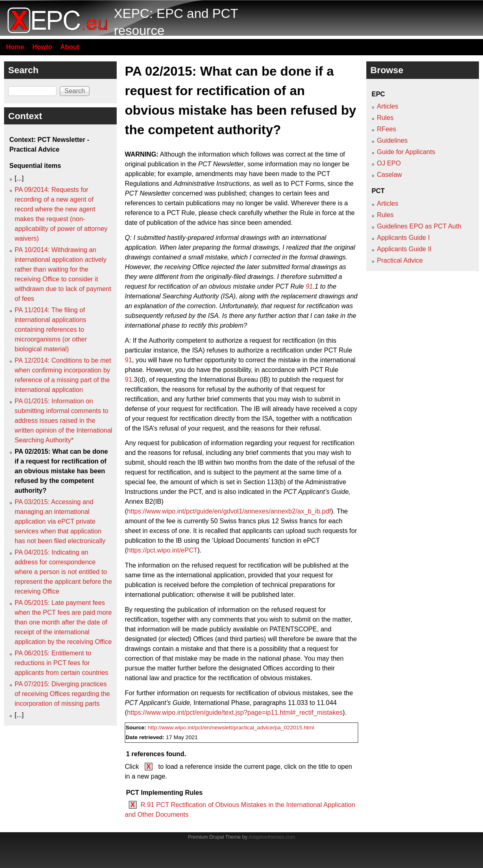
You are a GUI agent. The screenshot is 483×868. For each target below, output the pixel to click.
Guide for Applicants (406, 152)
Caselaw (389, 175)
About (70, 47)
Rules (385, 118)
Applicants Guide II (404, 249)
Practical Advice (400, 260)
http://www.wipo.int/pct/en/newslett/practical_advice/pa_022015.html (231, 728)
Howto (42, 47)
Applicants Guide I (403, 238)
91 (309, 286)
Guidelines (392, 140)
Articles (387, 106)
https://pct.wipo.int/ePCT (162, 550)
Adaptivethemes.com (272, 837)
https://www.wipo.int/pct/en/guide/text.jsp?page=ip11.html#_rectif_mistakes (235, 712)
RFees (386, 129)
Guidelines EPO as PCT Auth (419, 226)
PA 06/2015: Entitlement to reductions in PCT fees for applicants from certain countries (61, 663)
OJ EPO (389, 163)
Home (15, 47)
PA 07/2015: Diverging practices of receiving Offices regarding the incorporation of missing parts (62, 694)
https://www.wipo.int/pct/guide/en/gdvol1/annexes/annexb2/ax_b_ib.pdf (229, 511)
